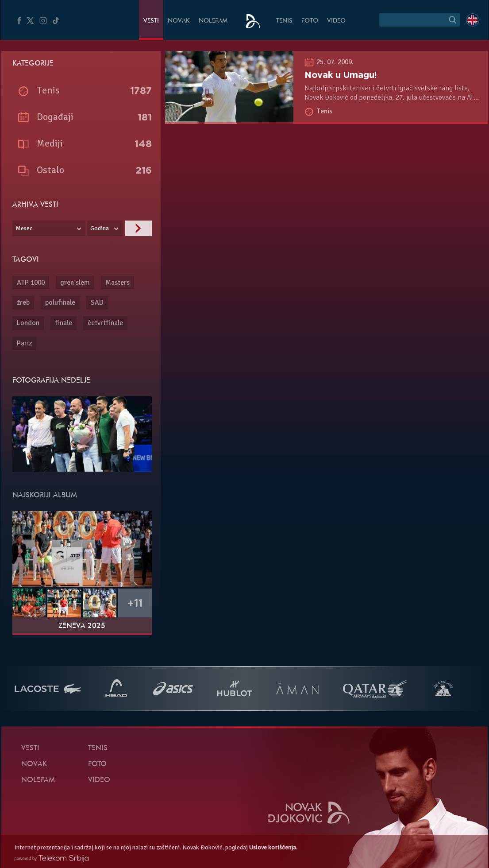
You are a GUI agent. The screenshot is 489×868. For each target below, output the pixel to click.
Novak (179, 21)
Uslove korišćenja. (273, 847)
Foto (310, 21)
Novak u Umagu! (341, 75)
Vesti (151, 21)
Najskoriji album (45, 496)
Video (336, 21)
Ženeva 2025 (82, 626)
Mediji (50, 143)
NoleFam (213, 21)
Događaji (55, 117)
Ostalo (50, 170)
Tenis (284, 21)
